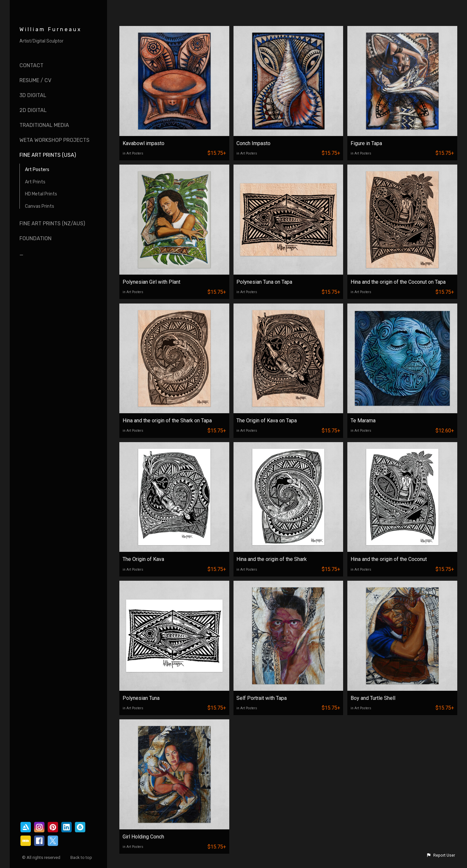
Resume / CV (35, 80)
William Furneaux (51, 29)
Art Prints (35, 182)
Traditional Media (44, 125)
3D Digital (33, 95)
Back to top (82, 857)
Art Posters (37, 170)
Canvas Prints (40, 206)
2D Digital (33, 110)
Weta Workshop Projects (54, 140)
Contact (31, 65)
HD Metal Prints (41, 194)
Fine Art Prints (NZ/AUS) (52, 223)
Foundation (36, 238)
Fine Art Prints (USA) (48, 155)
